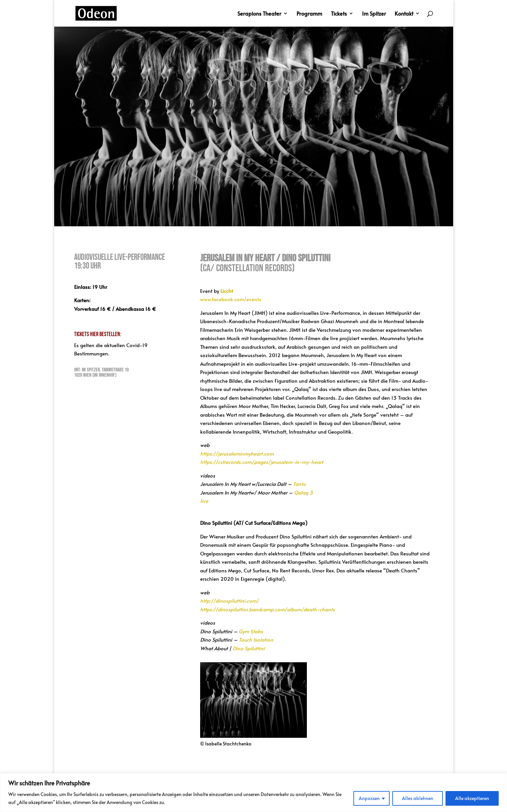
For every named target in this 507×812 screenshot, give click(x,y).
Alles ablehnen (418, 798)
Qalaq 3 (303, 492)
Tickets (339, 14)
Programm (309, 14)
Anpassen (369, 798)
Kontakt (404, 14)
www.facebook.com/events (231, 299)
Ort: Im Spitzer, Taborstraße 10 (101, 370)
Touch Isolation (256, 639)
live (204, 501)
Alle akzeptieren (472, 798)
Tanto (299, 484)
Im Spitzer (374, 14)
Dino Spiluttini (249, 648)
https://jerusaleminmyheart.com (237, 453)
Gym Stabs (251, 631)
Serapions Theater (259, 14)
